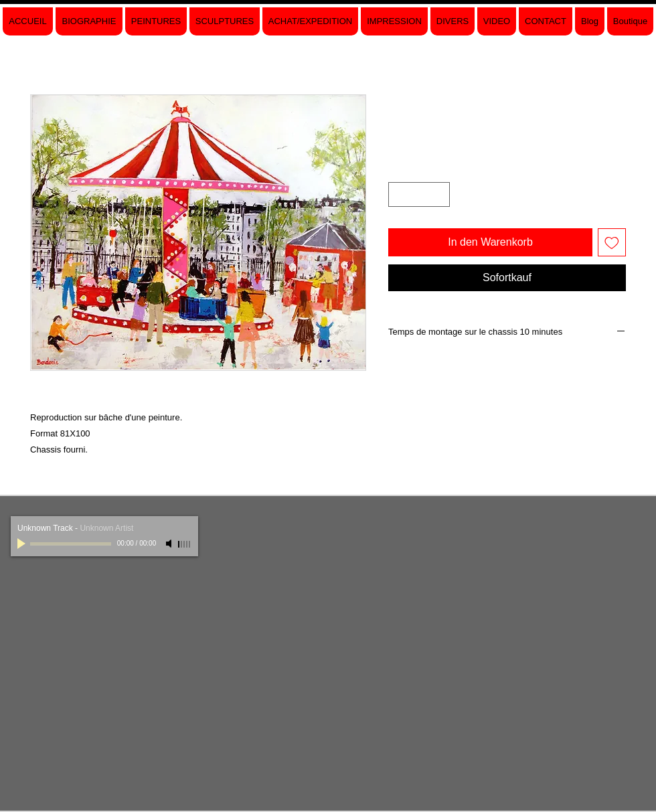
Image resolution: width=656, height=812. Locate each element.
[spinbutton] (419, 194)
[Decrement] (399, 194)
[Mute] (170, 544)
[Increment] (439, 194)
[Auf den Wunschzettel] (612, 242)
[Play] (23, 544)
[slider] (185, 544)
